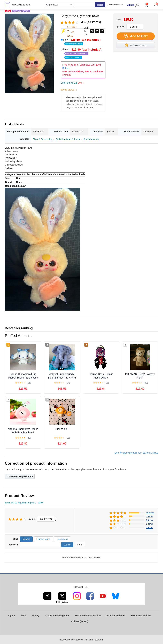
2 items (149, 520)
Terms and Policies (141, 616)
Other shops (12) (72, 83)
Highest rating (43, 539)
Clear (80, 545)
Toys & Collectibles (43, 139)
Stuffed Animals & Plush (68, 139)
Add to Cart (136, 36)
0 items (149, 528)
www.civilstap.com (21, 5)
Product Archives (116, 616)
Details (66, 68)
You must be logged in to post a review (24, 503)
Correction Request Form (20, 476)
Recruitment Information (88, 616)
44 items (46, 519)
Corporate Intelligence (57, 616)
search (100, 5)
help (24, 616)
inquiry (35, 616)
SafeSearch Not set (115, 5)
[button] (156, 4)
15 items (150, 513)
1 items (149, 524)
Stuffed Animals (91, 139)
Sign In (131, 5)
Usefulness (62, 539)
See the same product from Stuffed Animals (136, 453)
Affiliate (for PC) (80, 621)
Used (83, 53)
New (82, 41)
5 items (149, 516)
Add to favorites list (136, 45)
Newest (26, 539)
